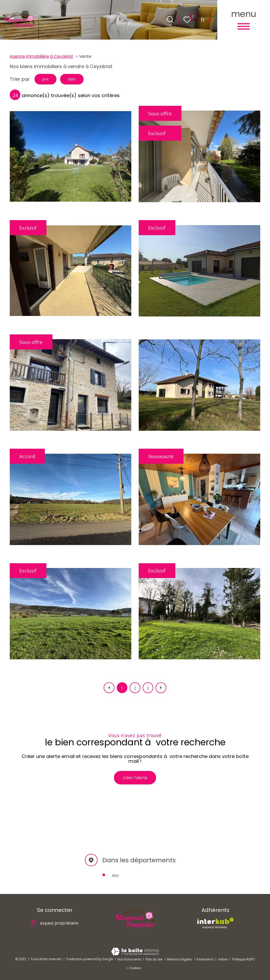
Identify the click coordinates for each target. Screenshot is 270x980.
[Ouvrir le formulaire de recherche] (170, 20)
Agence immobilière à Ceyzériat (42, 56)
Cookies (135, 968)
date (79, 80)
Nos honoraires (129, 959)
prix (48, 80)
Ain (115, 880)
